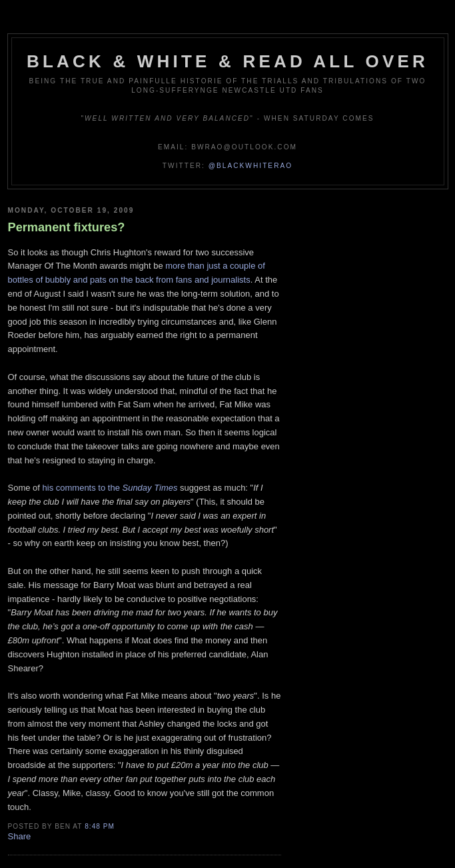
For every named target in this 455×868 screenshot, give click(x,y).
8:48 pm (100, 826)
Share (20, 836)
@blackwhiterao (250, 166)
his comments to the (110, 488)
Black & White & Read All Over (227, 61)
